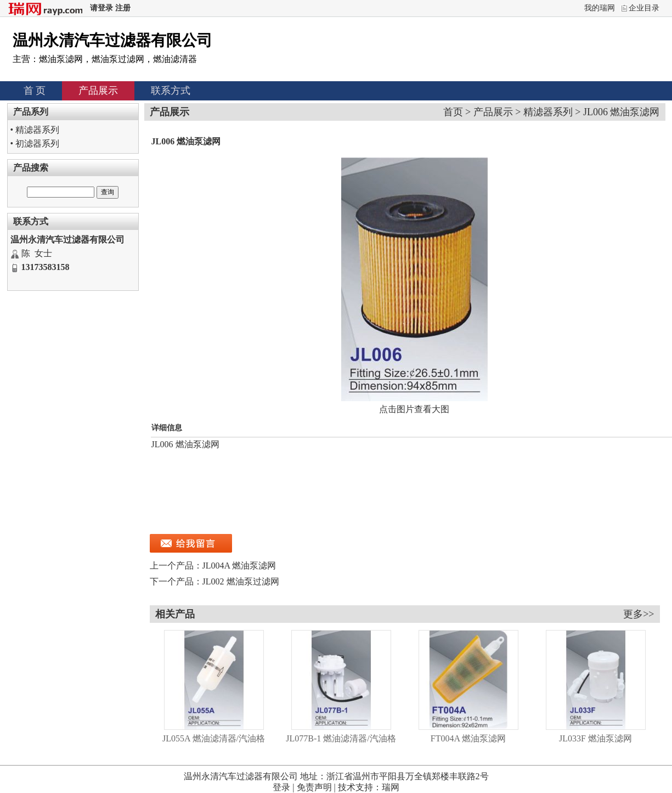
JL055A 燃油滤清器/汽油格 (214, 738)
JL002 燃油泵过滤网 (241, 581)
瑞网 (391, 787)
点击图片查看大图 (414, 409)
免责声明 (314, 787)
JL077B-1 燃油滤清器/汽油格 (341, 738)
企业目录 (644, 8)
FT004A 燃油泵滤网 (468, 738)
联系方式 (171, 91)
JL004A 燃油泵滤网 (239, 566)
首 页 (35, 91)
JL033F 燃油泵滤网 (595, 738)
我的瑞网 (600, 8)
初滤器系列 (37, 144)
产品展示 (98, 91)
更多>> (639, 614)
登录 (281, 787)
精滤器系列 (37, 130)
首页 (453, 112)
